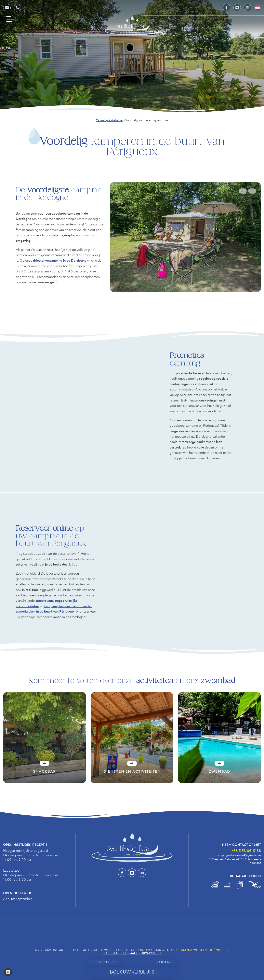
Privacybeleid (152, 953)
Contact (165, 962)
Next (252, 191)
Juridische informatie (121, 953)
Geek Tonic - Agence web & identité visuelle (195, 950)
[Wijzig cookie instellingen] (8, 972)
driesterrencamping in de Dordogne (60, 261)
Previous (243, 191)
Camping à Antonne (109, 120)
